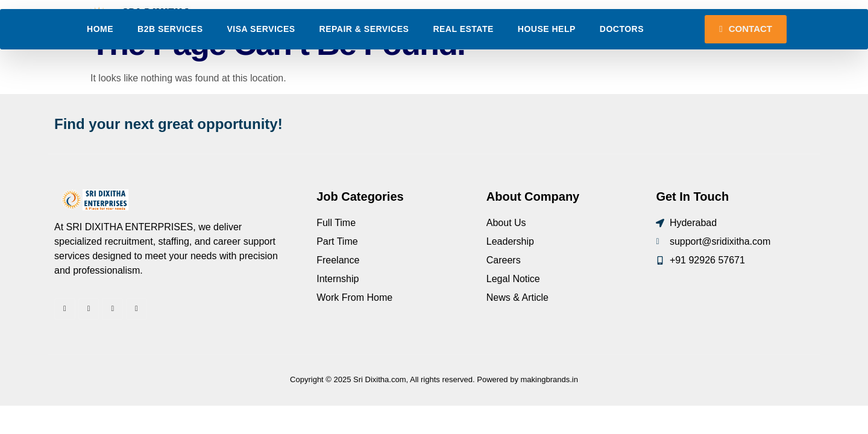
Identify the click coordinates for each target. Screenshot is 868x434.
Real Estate (463, 64)
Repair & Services (364, 64)
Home (100, 64)
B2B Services (170, 64)
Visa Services (261, 64)
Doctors (622, 64)
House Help (547, 64)
